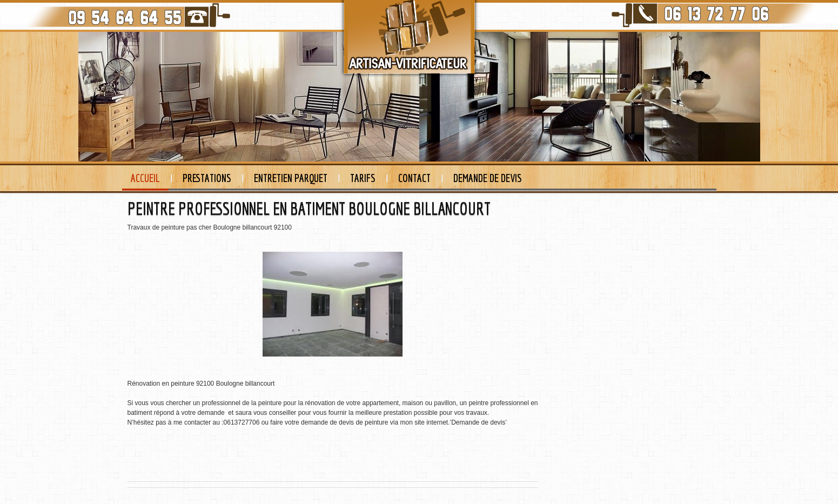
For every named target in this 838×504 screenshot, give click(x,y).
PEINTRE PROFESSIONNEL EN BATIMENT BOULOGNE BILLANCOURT (309, 209)
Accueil (145, 178)
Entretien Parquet (291, 178)
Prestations (207, 178)
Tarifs (363, 178)
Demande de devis (488, 178)
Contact (414, 178)
